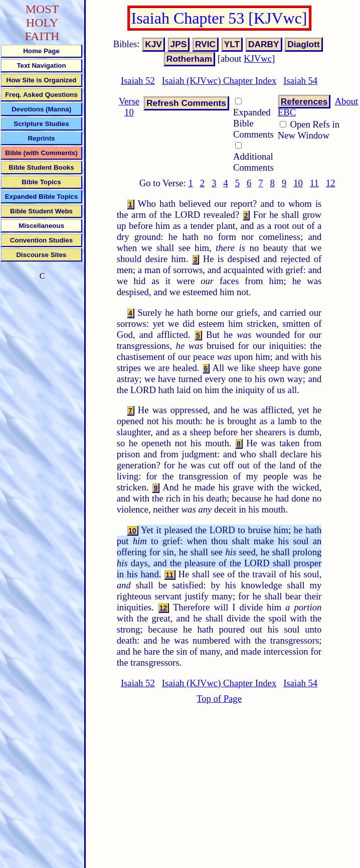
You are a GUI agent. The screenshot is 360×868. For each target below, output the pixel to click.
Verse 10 (129, 107)
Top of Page (219, 699)
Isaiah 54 (300, 81)
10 (298, 183)
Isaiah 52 (138, 81)
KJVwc (258, 58)
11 (314, 183)
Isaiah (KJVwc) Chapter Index (219, 81)
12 (331, 183)
